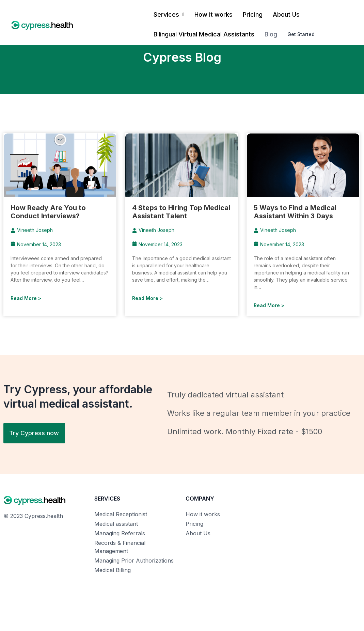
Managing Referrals (120, 533)
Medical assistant (116, 524)
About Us (286, 14)
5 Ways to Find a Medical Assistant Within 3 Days (295, 212)
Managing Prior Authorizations (134, 561)
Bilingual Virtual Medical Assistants (204, 34)
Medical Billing (113, 570)
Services (169, 14)
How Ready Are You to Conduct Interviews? (48, 212)
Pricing (253, 14)
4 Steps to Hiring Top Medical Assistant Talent (181, 212)
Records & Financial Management (120, 547)
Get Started (301, 34)
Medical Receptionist (121, 514)
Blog (271, 34)
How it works (213, 14)
